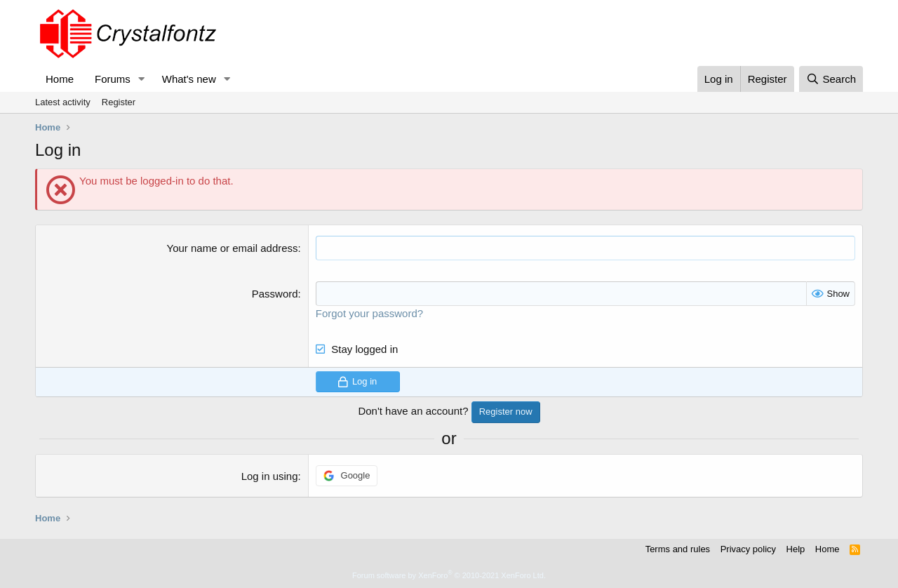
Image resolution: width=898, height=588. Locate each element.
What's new (189, 79)
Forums (113, 79)
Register (119, 102)
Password (275, 294)
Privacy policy (748, 549)
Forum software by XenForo (449, 575)
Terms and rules (678, 549)
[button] (142, 79)
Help (796, 549)
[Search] (831, 79)
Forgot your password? (369, 313)
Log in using (270, 476)
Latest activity (63, 102)
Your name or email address (233, 248)
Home (60, 79)
